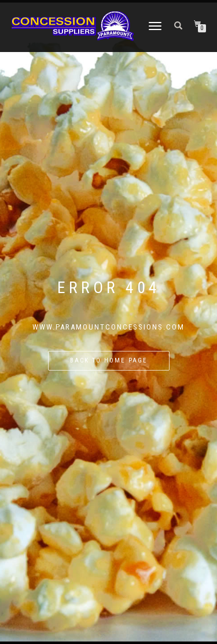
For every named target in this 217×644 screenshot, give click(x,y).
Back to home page (109, 360)
